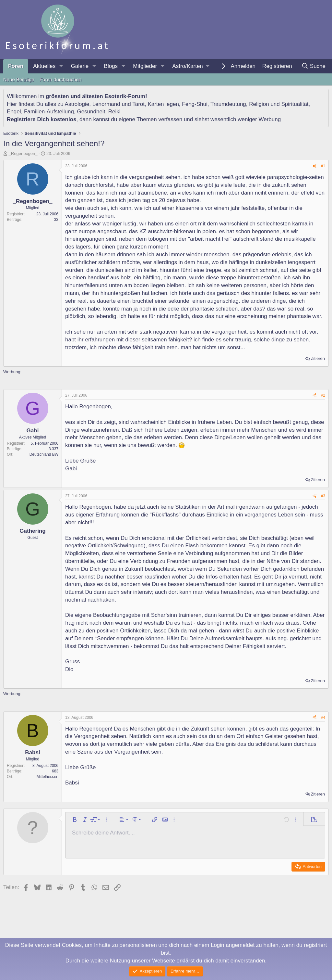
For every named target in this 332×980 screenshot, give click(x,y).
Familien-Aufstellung (49, 112)
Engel (14, 112)
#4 (323, 718)
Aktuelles (44, 66)
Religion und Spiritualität (279, 104)
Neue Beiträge (19, 79)
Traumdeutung (228, 104)
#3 (323, 496)
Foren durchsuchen (60, 79)
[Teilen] (314, 166)
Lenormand (106, 104)
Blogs (111, 66)
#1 (323, 166)
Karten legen (163, 104)
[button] (61, 66)
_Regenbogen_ (23, 153)
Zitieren (318, 358)
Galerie (80, 66)
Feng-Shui (195, 104)
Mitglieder (145, 66)
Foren (16, 66)
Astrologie (77, 104)
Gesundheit (91, 112)
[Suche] (313, 66)
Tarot (138, 104)
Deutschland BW (44, 454)
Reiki (114, 112)
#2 (323, 395)
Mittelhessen (47, 777)
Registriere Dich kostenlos (41, 119)
